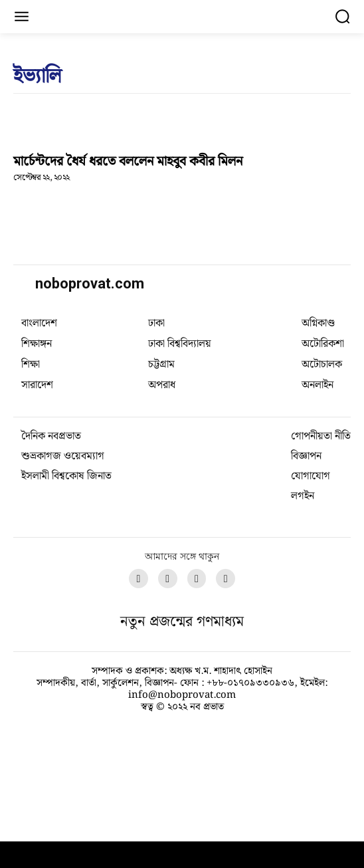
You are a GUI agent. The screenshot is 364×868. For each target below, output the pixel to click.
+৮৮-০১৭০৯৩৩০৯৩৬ (250, 805)
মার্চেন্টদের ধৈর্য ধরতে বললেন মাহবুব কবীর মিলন (128, 162)
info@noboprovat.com (182, 817)
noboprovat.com (90, 283)
